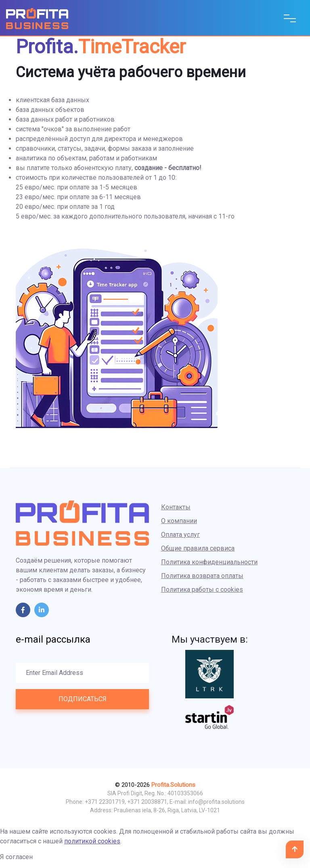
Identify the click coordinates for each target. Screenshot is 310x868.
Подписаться (83, 699)
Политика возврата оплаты (202, 576)
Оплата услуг (180, 535)
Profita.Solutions (173, 785)
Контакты (176, 507)
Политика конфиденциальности (209, 562)
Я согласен (16, 857)
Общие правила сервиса (198, 548)
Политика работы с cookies (202, 590)
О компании (179, 521)
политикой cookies (92, 841)
